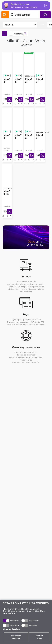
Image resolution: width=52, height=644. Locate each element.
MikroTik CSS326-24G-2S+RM (18, 82)
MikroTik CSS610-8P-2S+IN (18, 138)
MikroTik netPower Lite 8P (40, 138)
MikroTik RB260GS (40, 82)
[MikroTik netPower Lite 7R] (7, 123)
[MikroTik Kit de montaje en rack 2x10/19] (7, 179)
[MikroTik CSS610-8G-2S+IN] (7, 67)
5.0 (18, 75)
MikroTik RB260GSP (29, 138)
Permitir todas (39, 637)
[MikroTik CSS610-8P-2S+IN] (18, 123)
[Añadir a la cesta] (9, 99)
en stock (18, 34)
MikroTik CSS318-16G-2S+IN (29, 82)
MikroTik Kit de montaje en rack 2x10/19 (7, 194)
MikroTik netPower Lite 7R (7, 138)
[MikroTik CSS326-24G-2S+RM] (18, 67)
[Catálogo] (5, 15)
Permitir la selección (16, 637)
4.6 (7, 75)
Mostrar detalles (11, 629)
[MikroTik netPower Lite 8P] (40, 123)
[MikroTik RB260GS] (40, 67)
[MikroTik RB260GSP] (29, 123)
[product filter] (18, 25)
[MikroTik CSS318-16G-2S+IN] (29, 67)
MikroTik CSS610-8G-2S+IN (7, 82)
